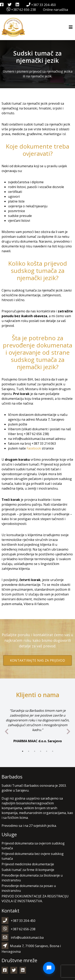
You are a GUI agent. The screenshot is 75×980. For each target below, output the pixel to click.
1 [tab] (23, 751)
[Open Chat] (49, 968)
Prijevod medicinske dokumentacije (28, 864)
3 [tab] (35, 751)
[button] (8, 972)
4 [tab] (41, 751)
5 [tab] (47, 751)
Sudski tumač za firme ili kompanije (28, 870)
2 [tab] (29, 751)
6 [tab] (53, 751)
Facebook (34, 448)
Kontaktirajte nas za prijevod (38, 660)
